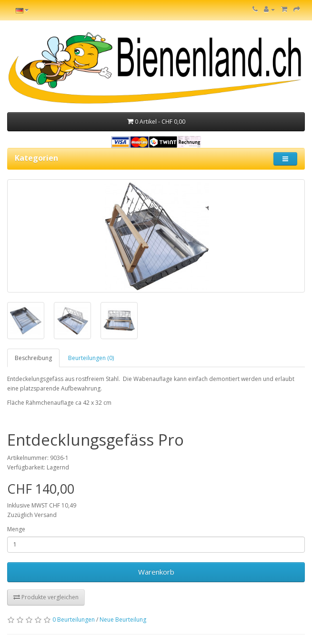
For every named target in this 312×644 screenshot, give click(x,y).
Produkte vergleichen (46, 597)
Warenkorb (156, 572)
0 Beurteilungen (74, 620)
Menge (16, 529)
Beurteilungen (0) (91, 358)
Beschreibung (33, 358)
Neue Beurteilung (123, 620)
